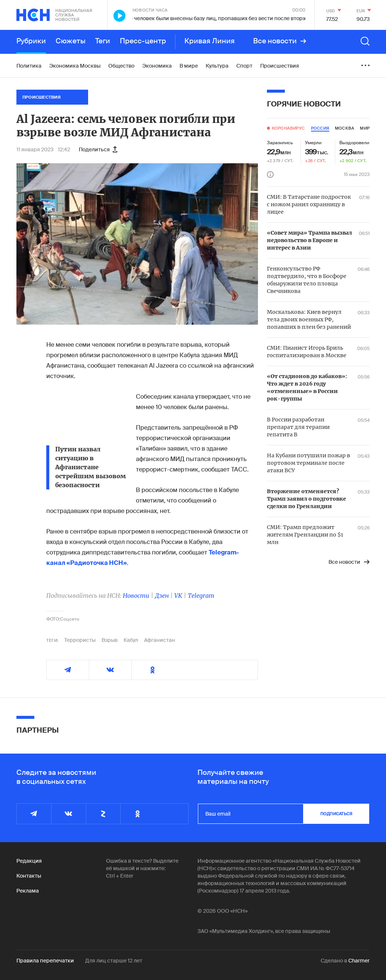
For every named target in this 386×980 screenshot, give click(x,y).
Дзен (162, 596)
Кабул (131, 640)
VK (178, 596)
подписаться (336, 814)
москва (345, 128)
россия (320, 128)
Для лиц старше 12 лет (114, 961)
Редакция (29, 861)
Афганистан (160, 640)
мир (365, 128)
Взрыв (110, 640)
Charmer (359, 961)
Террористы (80, 640)
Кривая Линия (210, 41)
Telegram (201, 596)
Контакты (29, 876)
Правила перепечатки (45, 961)
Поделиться (98, 149)
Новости (136, 596)
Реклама (28, 891)
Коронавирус (288, 128)
